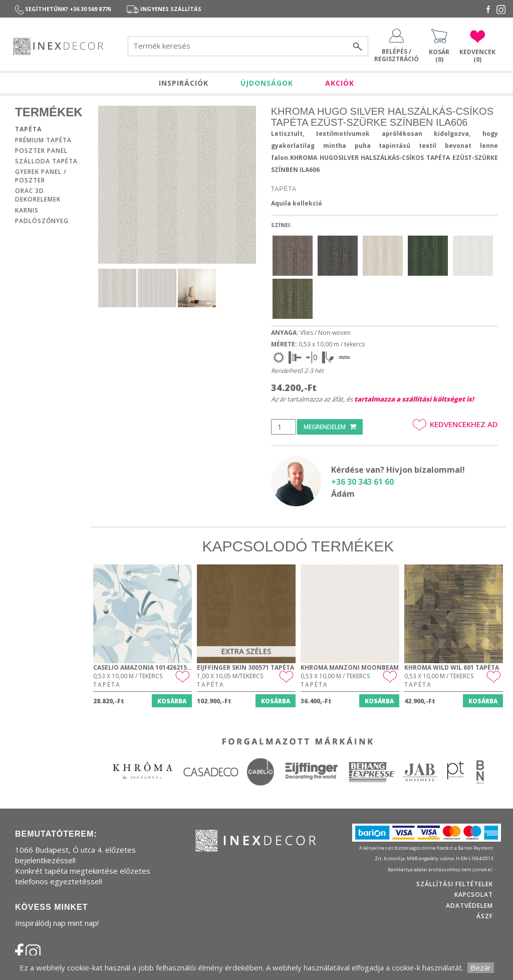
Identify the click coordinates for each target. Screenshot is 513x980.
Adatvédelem (469, 906)
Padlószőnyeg (42, 221)
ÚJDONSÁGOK (267, 83)
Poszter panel (41, 151)
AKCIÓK (340, 83)
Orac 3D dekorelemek (38, 195)
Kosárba (172, 701)
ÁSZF (485, 916)
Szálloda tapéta (46, 161)
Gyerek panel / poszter (41, 176)
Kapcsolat (474, 895)
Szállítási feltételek (455, 884)
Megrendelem (330, 427)
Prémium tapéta (43, 140)
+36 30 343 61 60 (362, 482)
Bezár (481, 967)
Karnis (27, 210)
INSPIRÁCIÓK (184, 83)
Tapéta (28, 129)
